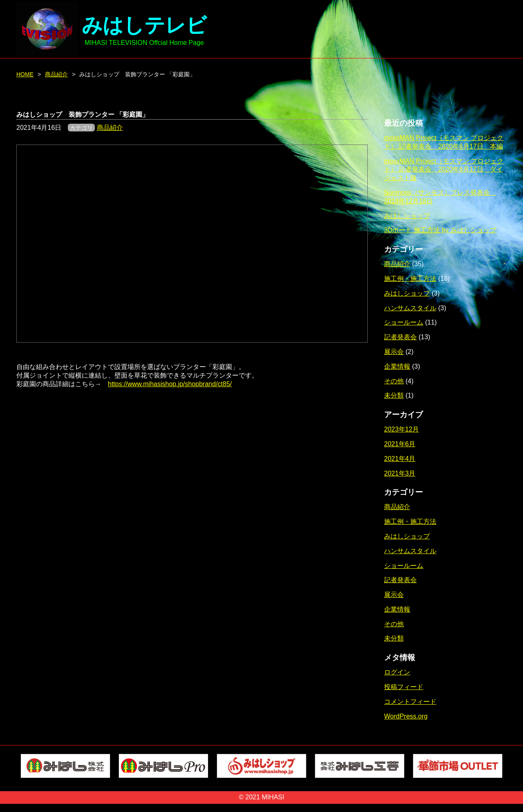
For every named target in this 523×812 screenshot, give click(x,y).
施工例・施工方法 (410, 279)
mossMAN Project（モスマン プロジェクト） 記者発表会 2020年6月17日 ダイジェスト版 (444, 170)
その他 (394, 381)
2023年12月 (401, 429)
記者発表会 (400, 337)
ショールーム (404, 322)
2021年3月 (400, 473)
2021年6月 (400, 444)
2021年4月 (400, 459)
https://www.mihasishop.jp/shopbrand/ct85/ (170, 384)
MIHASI (273, 797)
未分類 (394, 395)
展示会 (394, 352)
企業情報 (397, 366)
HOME (25, 74)
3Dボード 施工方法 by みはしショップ (440, 230)
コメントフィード (410, 702)
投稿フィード (404, 687)
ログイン (397, 672)
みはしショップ (407, 216)
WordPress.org (406, 716)
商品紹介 (56, 74)
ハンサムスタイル (410, 308)
